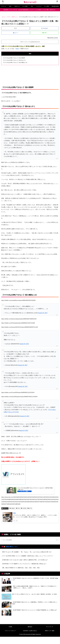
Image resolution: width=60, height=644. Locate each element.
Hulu (17, 49)
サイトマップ (50, 627)
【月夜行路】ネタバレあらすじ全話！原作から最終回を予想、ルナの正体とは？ (25, 560)
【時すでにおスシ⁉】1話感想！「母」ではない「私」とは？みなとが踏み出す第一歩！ (27, 552)
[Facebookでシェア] (44, 28)
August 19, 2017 (43, 313)
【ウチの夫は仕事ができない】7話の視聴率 (14, 58)
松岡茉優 (24, 508)
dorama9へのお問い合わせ (30, 631)
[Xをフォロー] (14, 521)
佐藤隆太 (12, 508)
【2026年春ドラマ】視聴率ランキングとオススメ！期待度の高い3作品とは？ (24, 564)
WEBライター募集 (50, 631)
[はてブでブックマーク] (16, 33)
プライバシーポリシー (10, 631)
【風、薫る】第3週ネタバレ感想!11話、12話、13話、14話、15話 (21, 568)
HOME (10, 627)
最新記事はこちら (11, 547)
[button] (57, 540)
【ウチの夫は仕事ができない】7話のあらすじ (14, 60)
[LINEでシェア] (44, 33)
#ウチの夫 (16, 412)
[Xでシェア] (16, 28)
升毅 (18, 508)
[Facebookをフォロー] (17, 521)
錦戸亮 (30, 508)
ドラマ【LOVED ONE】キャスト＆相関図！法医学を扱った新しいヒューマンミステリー (27, 556)
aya (14, 513)
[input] (30, 540)
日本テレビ (5, 508)
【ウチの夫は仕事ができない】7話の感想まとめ (15, 62)
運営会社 (30, 627)
